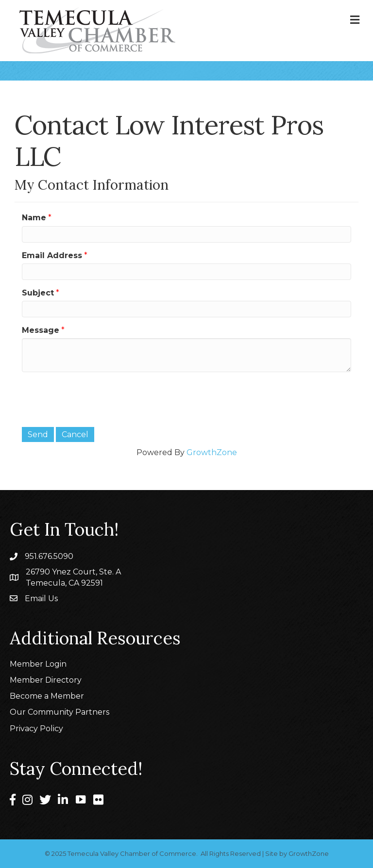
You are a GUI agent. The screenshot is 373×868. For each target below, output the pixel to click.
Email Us (41, 598)
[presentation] (96, 398)
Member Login (38, 664)
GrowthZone (212, 452)
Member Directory (46, 680)
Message (41, 330)
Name (34, 218)
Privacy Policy (36, 729)
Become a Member (47, 696)
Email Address (52, 255)
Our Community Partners (59, 712)
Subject (38, 293)
